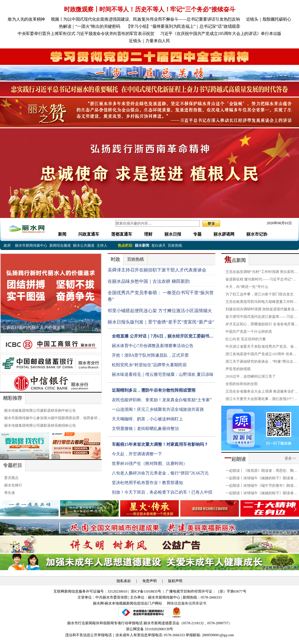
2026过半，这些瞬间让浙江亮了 (251, 376)
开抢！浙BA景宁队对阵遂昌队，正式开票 (150, 355)
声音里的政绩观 (238, 369)
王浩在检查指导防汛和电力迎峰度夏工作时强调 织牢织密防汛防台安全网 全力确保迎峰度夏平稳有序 (262, 303)
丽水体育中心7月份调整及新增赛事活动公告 (153, 346)
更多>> (290, 458)
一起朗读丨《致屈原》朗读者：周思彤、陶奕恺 (261, 471)
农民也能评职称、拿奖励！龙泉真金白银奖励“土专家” (162, 400)
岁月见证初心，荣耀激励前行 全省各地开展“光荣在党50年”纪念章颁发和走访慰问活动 (260, 325)
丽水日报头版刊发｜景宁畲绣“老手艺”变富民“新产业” (161, 322)
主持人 (102, 245)
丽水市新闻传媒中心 (31, 245)
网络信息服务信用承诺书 (187, 603)
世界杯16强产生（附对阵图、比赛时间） (149, 464)
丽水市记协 (257, 234)
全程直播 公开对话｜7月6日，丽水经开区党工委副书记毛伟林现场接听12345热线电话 (163, 338)
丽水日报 (173, 234)
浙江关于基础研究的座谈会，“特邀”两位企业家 (261, 362)
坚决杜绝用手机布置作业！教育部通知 (147, 483)
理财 (148, 234)
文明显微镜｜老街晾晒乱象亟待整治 (145, 429)
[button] (295, 509)
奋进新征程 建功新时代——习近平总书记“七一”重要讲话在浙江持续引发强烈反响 (261, 280)
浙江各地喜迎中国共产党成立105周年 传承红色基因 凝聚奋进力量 (261, 355)
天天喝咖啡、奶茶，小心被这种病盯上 (147, 419)
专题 (197, 234)
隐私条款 (124, 581)
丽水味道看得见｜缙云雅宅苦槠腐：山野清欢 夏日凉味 (163, 374)
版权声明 (175, 581)
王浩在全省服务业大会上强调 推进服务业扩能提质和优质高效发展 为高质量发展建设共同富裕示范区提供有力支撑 (262, 392)
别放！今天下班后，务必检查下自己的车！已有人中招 (162, 492)
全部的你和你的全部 (242, 384)
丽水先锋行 (13, 485)
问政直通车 (89, 234)
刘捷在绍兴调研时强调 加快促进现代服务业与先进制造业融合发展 (262, 310)
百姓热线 (175, 245)
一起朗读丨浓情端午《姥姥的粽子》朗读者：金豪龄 (261, 479)
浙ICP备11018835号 (146, 591)
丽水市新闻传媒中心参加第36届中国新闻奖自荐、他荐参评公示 (53, 419)
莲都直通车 (122, 234)
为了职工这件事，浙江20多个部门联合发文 (260, 294)
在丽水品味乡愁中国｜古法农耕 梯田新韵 (149, 281)
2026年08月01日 (277, 223)
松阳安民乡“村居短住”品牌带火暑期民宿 (149, 365)
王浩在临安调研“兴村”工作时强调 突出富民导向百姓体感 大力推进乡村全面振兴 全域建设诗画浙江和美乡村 (262, 273)
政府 (7, 245)
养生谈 (10, 493)
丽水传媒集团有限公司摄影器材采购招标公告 (40, 425)
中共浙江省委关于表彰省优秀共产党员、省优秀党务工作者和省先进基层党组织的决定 (261, 347)
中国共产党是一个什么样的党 (249, 332)
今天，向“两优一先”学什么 (247, 287)
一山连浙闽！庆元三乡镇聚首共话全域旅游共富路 (158, 409)
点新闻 (235, 260)
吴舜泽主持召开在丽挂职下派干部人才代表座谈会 (157, 270)
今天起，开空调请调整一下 (137, 454)
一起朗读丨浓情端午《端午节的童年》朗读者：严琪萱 (260, 486)
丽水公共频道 (84, 245)
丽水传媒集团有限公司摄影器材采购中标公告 (40, 410)
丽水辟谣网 (224, 234)
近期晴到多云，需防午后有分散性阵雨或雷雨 (154, 390)
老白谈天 (158, 245)
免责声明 (149, 581)
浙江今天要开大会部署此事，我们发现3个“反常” (261, 400)
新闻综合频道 (60, 245)
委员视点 (11, 478)
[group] (149, 57)
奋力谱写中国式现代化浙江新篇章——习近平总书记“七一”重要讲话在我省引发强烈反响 (261, 318)
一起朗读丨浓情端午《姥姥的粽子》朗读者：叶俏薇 (261, 494)
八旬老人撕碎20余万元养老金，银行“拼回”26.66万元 (160, 473)
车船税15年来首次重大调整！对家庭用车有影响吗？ (160, 444)
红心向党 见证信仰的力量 (246, 339)
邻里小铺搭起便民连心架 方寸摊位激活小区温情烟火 (160, 311)
